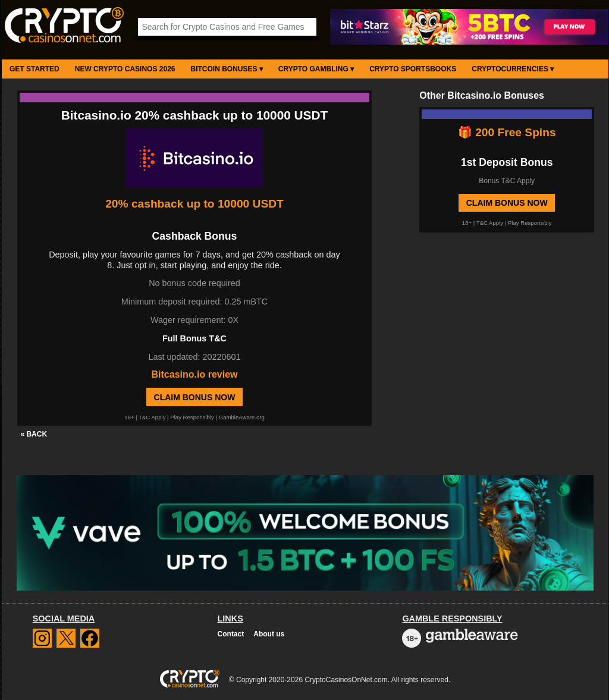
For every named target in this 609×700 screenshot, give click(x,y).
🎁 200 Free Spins (507, 132)
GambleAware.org (242, 417)
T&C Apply (152, 417)
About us (269, 634)
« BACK (34, 434)
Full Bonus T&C (194, 338)
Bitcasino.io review (195, 374)
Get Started (34, 69)
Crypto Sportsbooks (413, 69)
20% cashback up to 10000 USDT (194, 204)
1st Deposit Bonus (507, 162)
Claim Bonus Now (195, 397)
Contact (231, 634)
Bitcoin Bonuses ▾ (227, 69)
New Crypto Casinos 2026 (125, 69)
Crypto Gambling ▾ (316, 69)
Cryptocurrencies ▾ (513, 69)
